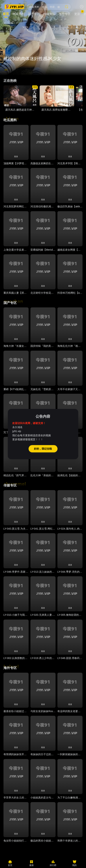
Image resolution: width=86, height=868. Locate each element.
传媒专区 (10, 485)
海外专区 (10, 668)
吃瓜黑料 (10, 120)
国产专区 (10, 303)
